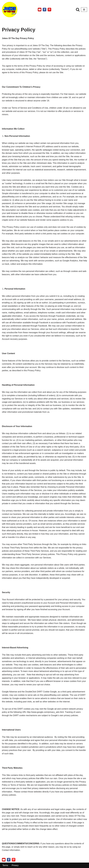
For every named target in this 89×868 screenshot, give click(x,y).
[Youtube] (40, 10)
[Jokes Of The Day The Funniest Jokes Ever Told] (10, 10)
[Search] (78, 10)
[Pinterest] (49, 10)
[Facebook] (44, 10)
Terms (5, 865)
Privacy (15, 865)
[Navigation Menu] (84, 10)
